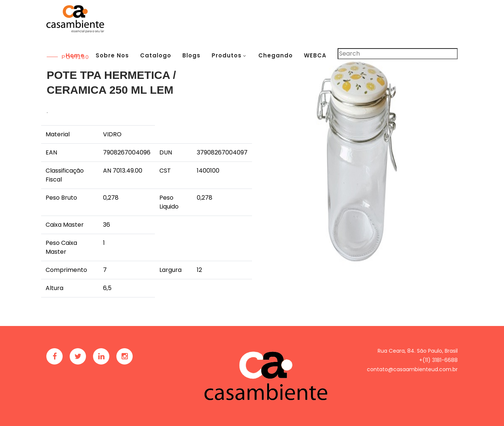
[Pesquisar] (398, 54)
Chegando (276, 55)
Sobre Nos (112, 55)
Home (75, 55)
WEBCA (315, 55)
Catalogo (156, 55)
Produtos (227, 55)
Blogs (191, 55)
